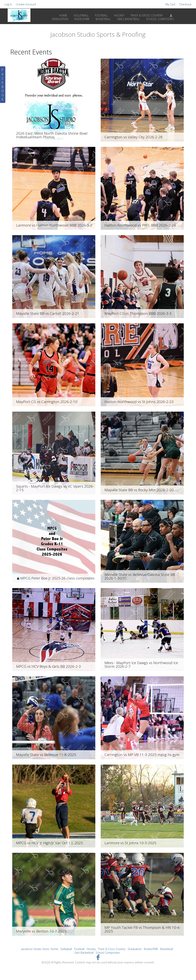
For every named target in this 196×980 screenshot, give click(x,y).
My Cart (171, 4)
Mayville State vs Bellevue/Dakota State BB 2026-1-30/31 (140, 576)
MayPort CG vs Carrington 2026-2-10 (47, 402)
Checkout (185, 4)
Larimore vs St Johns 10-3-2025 (130, 843)
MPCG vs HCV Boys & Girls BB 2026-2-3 (48, 666)
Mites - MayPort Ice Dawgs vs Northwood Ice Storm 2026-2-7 (141, 665)
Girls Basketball (84, 953)
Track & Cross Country (147, 15)
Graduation (135, 949)
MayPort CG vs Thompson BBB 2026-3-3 (138, 313)
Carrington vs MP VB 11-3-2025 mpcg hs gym (142, 755)
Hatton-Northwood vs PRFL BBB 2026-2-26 (140, 225)
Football (101, 15)
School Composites (108, 953)
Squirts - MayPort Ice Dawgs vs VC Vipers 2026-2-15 (55, 488)
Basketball (167, 949)
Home (63, 15)
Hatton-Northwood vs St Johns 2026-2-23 (139, 402)
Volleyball (81, 15)
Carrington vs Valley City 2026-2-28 (134, 137)
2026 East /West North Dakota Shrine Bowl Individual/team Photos (52, 135)
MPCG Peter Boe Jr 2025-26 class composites (57, 578)
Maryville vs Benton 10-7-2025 (41, 931)
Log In (8, 4)
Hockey (119, 15)
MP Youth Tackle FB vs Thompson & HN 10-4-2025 (143, 929)
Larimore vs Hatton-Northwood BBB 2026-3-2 (54, 225)
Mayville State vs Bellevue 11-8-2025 (46, 755)
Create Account (26, 4)
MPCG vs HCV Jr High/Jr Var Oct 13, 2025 (49, 843)
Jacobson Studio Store (35, 949)
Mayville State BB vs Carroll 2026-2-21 (48, 313)
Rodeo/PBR (151, 949)
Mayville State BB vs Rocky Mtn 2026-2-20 (139, 490)
